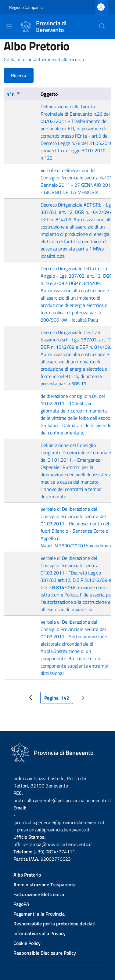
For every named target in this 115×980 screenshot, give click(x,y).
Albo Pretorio (27, 875)
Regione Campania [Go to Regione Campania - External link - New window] (26, 7)
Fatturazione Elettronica (39, 894)
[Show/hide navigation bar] (9, 26)
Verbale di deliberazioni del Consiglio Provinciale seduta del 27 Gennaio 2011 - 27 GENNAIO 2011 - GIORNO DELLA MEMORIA (77, 181)
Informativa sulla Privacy (40, 933)
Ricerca (19, 75)
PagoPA (21, 904)
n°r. (14, 94)
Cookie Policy (27, 943)
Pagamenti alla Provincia (39, 914)
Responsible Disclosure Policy (45, 953)
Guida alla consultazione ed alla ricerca (44, 59)
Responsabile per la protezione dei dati (54, 924)
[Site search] (102, 27)
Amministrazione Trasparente (45, 885)
